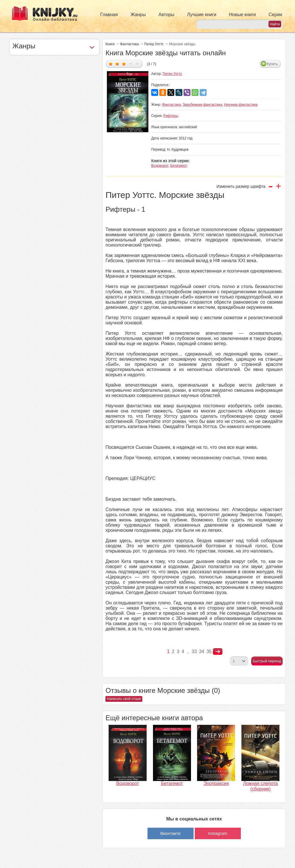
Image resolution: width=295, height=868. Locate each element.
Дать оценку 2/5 (117, 64)
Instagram (218, 833)
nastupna (218, 652)
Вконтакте (171, 833)
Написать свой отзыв (124, 699)
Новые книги (242, 15)
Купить (272, 64)
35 (209, 652)
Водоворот (160, 166)
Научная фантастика (241, 105)
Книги (110, 44)
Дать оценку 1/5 (111, 64)
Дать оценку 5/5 (137, 64)
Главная (109, 15)
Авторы (166, 15)
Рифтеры (171, 116)
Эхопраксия (216, 783)
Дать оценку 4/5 (131, 64)
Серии (275, 15)
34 (202, 652)
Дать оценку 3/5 (124, 64)
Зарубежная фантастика (202, 105)
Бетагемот (178, 166)
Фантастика (129, 44)
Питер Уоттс (154, 44)
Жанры (138, 15)
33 (194, 652)
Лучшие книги (202, 15)
